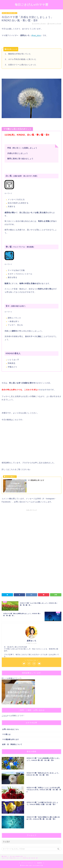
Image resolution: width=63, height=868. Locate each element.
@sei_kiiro (36, 35)
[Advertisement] (31, 533)
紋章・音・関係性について (12, 744)
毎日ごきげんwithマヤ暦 (32, 5)
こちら (4, 716)
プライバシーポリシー (27, 863)
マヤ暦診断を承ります (11, 739)
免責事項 (39, 863)
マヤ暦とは (6, 734)
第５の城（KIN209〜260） (10, 13)
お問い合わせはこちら (11, 729)
